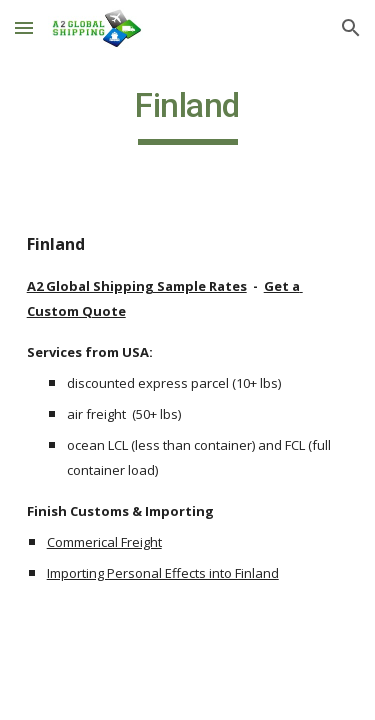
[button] (24, 27)
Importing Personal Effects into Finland (163, 573)
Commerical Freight (104, 542)
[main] (188, 115)
